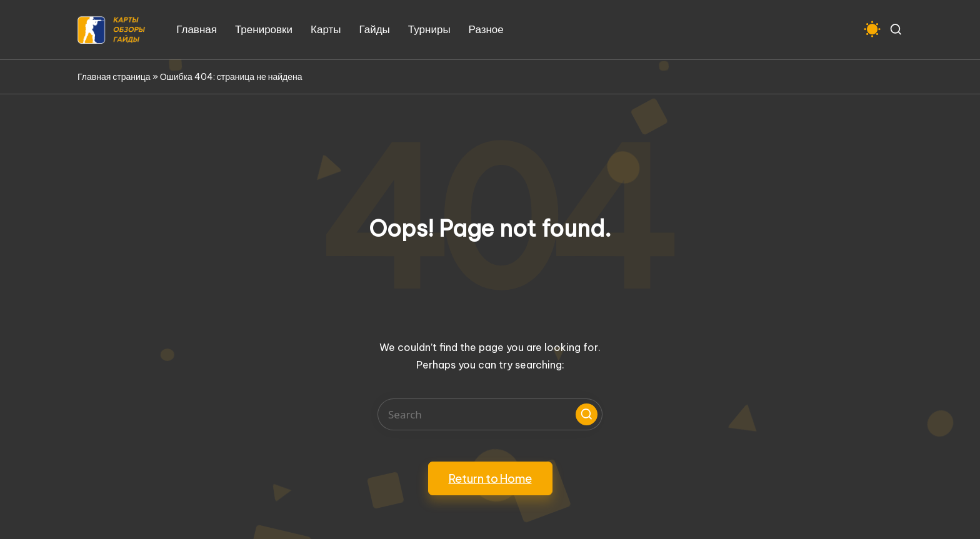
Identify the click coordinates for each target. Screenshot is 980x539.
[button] (587, 414)
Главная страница (114, 77)
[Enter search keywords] (490, 414)
